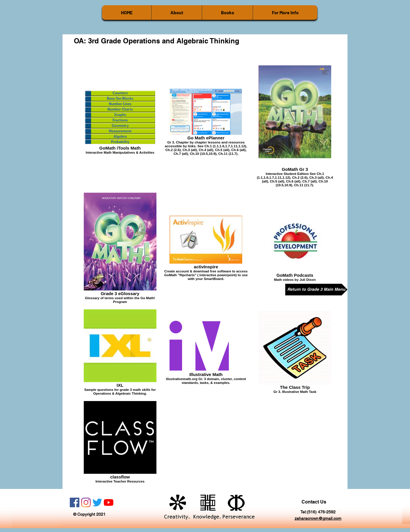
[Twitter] (97, 502)
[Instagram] (86, 502)
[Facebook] (75, 502)
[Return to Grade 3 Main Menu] (316, 290)
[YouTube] (109, 502)
